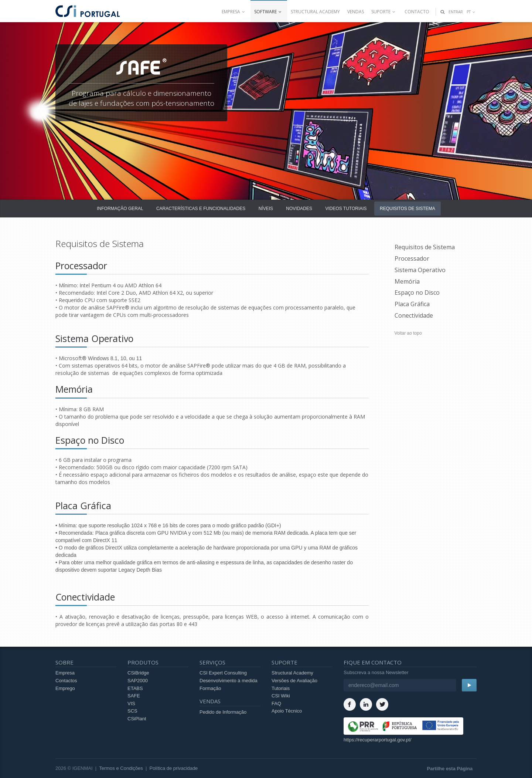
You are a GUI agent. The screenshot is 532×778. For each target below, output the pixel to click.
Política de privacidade (174, 768)
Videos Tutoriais (346, 209)
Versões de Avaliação (294, 681)
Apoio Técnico (287, 711)
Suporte (384, 12)
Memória (407, 281)
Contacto (417, 12)
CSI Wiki (281, 696)
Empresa (234, 12)
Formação (210, 688)
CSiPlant (137, 719)
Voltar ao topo (408, 333)
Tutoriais (281, 688)
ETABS (135, 688)
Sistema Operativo (420, 270)
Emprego (65, 688)
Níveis (266, 209)
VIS (131, 703)
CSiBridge (138, 673)
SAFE (134, 696)
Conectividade (414, 315)
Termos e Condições (121, 768)
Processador (412, 258)
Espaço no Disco (417, 292)
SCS (132, 711)
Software (269, 12)
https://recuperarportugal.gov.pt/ (377, 740)
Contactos (66, 681)
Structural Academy (315, 12)
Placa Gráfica (412, 304)
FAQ (276, 703)
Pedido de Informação (223, 712)
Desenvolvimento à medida (229, 681)
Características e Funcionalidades (201, 209)
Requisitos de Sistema (407, 209)
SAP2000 (138, 681)
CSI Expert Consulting (223, 673)
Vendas (356, 12)
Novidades (299, 209)
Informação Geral (120, 209)
